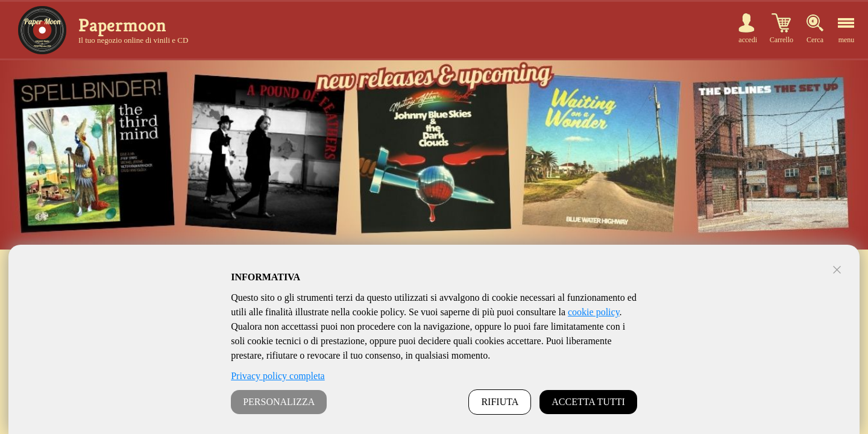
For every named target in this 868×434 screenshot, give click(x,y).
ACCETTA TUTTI (588, 402)
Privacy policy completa (278, 376)
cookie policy (594, 312)
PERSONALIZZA (279, 402)
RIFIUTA (500, 402)
